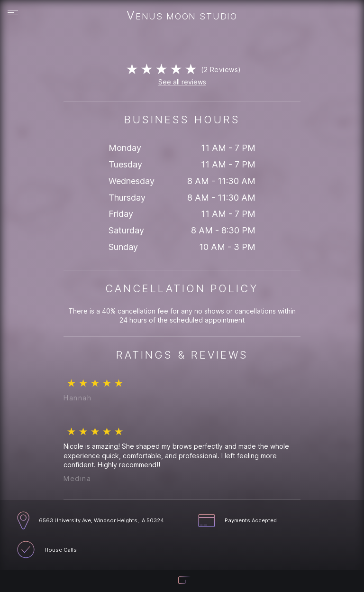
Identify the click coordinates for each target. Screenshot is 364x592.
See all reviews (182, 82)
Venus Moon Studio (182, 16)
